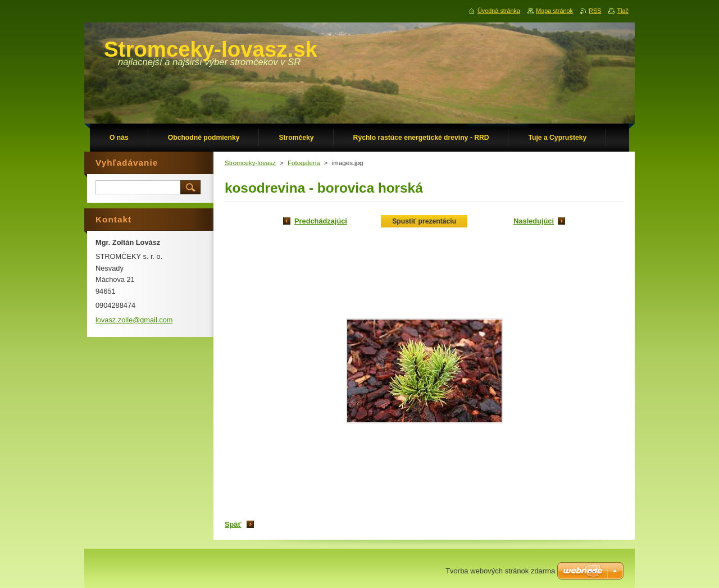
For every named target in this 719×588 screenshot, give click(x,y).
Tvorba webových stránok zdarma (500, 571)
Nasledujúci (534, 221)
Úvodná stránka (499, 11)
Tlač (623, 11)
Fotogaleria (304, 163)
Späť (233, 524)
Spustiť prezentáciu (424, 221)
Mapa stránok (554, 11)
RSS (595, 11)
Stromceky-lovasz (250, 163)
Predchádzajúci (321, 221)
